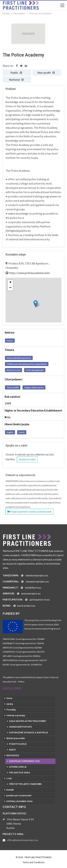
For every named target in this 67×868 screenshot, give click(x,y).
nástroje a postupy (16, 715)
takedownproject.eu (37, 575)
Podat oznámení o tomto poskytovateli (29, 512)
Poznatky (11, 710)
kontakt (10, 790)
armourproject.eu (31, 593)
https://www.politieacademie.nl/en (29, 273)
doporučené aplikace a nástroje (29, 733)
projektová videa (20, 773)
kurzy (13, 750)
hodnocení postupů (20, 727)
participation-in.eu (40, 599)
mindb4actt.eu (33, 588)
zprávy (10, 704)
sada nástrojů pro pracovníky (28, 721)
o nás (9, 778)
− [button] (10, 288)
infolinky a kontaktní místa (19, 801)
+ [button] (10, 283)
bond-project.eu (26, 606)
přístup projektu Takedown (25, 784)
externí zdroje (18, 767)
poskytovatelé (18, 744)
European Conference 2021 (25, 761)
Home (9, 698)
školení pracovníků (16, 738)
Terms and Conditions (34, 862)
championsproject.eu (37, 581)
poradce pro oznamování (19, 796)
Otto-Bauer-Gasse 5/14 (20, 819)
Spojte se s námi (27, 459)
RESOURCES (13, 756)
